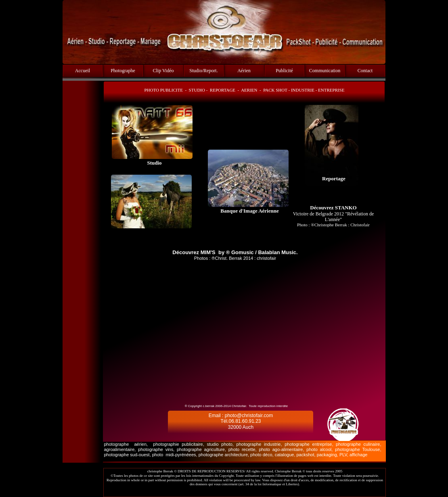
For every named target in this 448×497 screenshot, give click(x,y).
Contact (365, 71)
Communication (325, 71)
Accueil (83, 71)
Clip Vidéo (163, 71)
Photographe (123, 71)
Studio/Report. (203, 71)
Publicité (284, 71)
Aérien (244, 71)
